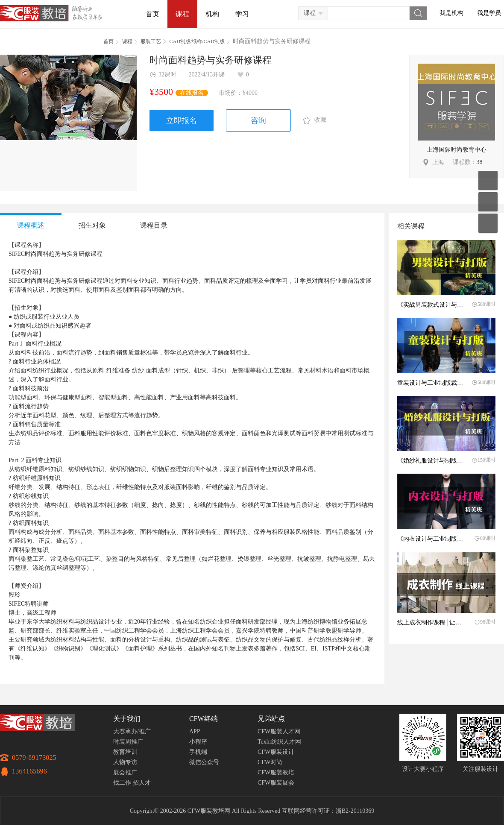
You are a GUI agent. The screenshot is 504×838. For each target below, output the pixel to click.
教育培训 (125, 752)
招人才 (142, 783)
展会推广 (125, 772)
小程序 (198, 742)
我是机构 (451, 13)
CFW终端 (204, 719)
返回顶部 (488, 223)
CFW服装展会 (276, 783)
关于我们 (127, 719)
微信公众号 (204, 762)
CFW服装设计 (276, 752)
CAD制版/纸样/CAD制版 (197, 41)
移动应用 (488, 180)
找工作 (122, 783)
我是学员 (489, 13)
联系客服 (488, 202)
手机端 (198, 752)
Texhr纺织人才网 (279, 742)
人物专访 (125, 762)
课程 (182, 14)
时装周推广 (128, 742)
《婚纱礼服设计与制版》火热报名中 (445, 461)
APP (195, 731)
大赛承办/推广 (132, 731)
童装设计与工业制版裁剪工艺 (436, 383)
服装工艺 (151, 41)
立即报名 (182, 120)
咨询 (258, 120)
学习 (242, 14)
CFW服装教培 (276, 772)
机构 (212, 14)
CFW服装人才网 (279, 731)
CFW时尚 (270, 762)
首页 (152, 14)
